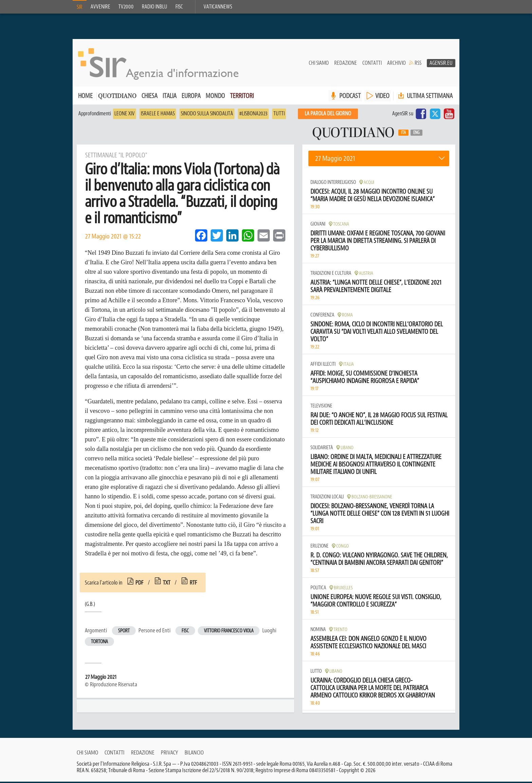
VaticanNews (218, 7)
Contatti (372, 65)
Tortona (99, 643)
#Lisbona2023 (253, 115)
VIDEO (382, 98)
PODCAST (350, 98)
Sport (124, 633)
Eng (416, 134)
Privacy (169, 754)
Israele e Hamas (158, 115)
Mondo (215, 98)
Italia (169, 98)
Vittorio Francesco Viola (229, 633)
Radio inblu (155, 7)
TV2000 (126, 7)
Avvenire (100, 7)
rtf (193, 584)
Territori (242, 98)
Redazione (346, 65)
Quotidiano (117, 98)
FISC (179, 7)
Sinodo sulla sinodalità (207, 115)
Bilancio (194, 754)
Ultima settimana (425, 98)
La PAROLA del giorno (328, 115)
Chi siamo (319, 65)
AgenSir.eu (441, 65)
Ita (403, 134)
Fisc (185, 633)
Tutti (279, 115)
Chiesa (149, 98)
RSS (418, 65)
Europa (191, 98)
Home (85, 98)
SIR (80, 7)
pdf (139, 584)
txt (167, 584)
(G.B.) (90, 606)
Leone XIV (125, 115)
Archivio (396, 65)
